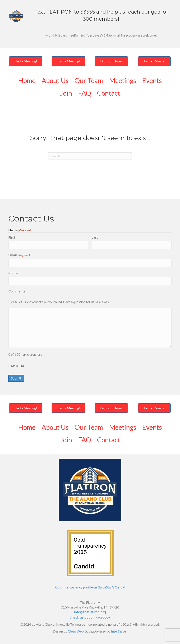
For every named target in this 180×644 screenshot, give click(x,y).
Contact (109, 93)
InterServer (119, 631)
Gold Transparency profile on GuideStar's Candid (90, 587)
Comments (17, 291)
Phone (13, 273)
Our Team (89, 80)
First (12, 237)
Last (95, 237)
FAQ (85, 93)
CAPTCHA (16, 366)
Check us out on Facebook (90, 617)
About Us (55, 80)
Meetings (123, 80)
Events (152, 80)
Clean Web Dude (80, 631)
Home (27, 80)
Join (66, 93)
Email (19, 255)
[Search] (90, 156)
